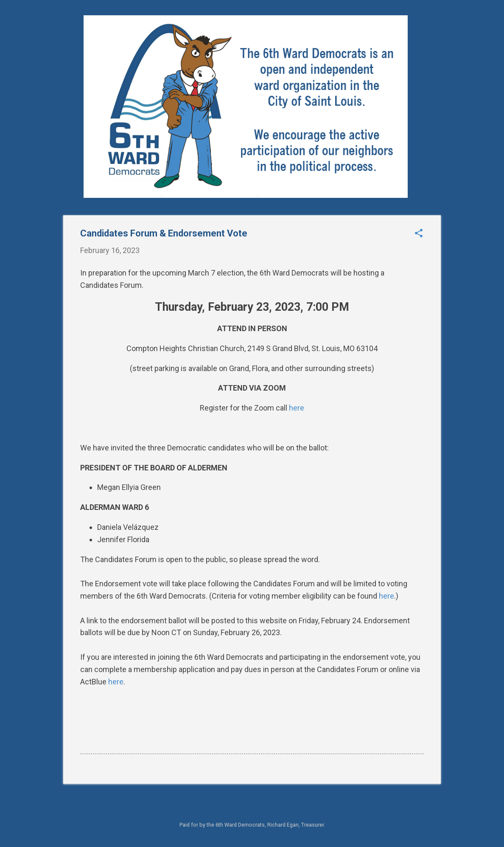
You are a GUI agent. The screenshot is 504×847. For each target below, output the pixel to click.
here (297, 408)
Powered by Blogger (252, 807)
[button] (419, 234)
